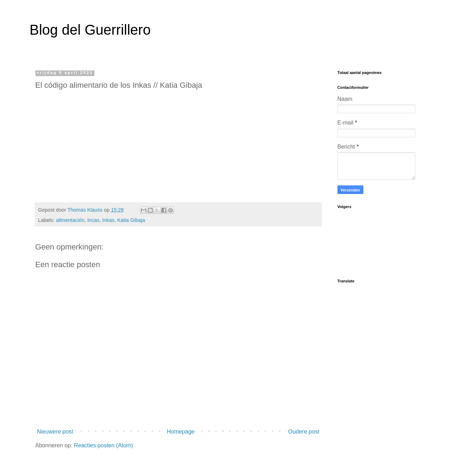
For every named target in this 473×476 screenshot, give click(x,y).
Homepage (180, 432)
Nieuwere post (55, 432)
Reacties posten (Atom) (103, 445)
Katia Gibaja (131, 220)
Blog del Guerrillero (90, 30)
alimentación (70, 220)
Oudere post (304, 432)
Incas (93, 220)
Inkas (108, 220)
